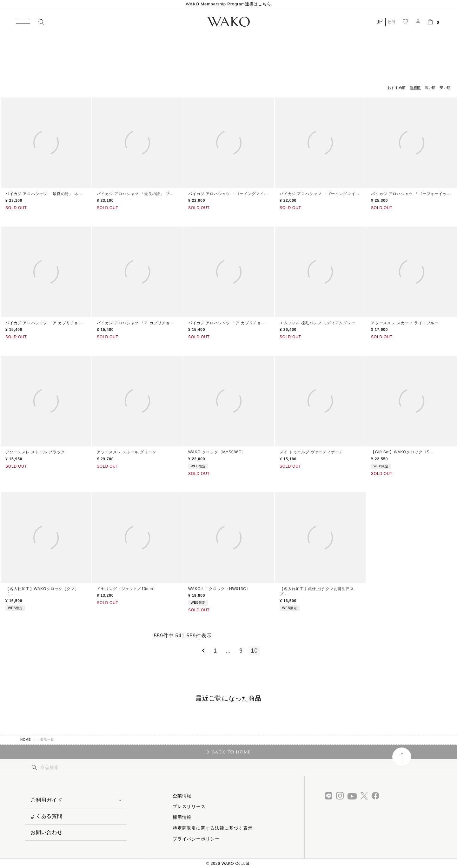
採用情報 (182, 817)
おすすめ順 (397, 88)
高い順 (430, 88)
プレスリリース (189, 806)
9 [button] (241, 651)
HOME (26, 740)
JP (380, 22)
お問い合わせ (46, 832)
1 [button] (215, 651)
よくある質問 (46, 816)
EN (392, 22)
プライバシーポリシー (196, 839)
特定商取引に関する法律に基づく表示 (213, 828)
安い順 (445, 88)
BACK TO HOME (232, 752)
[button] (202, 651)
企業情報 (182, 796)
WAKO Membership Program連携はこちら (228, 4)
